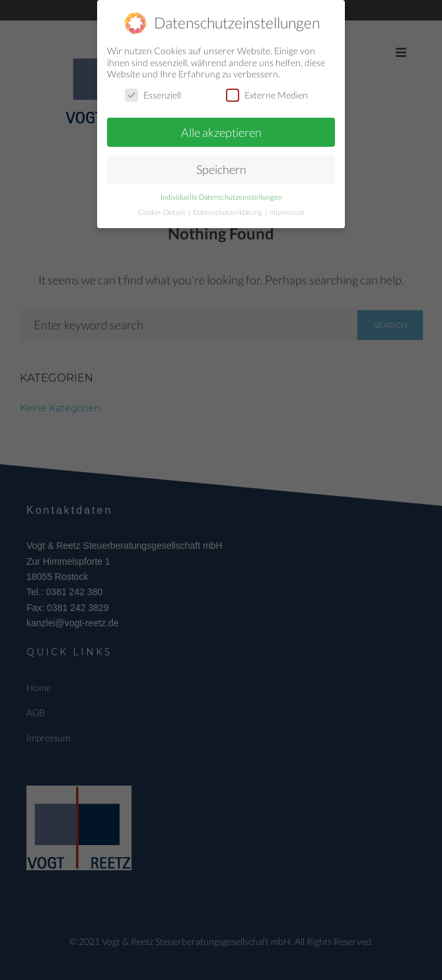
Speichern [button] (221, 169)
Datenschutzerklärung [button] (228, 212)
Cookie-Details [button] (163, 212)
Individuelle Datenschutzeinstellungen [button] (221, 196)
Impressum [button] (287, 212)
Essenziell (153, 94)
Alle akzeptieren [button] (221, 131)
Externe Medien (267, 94)
